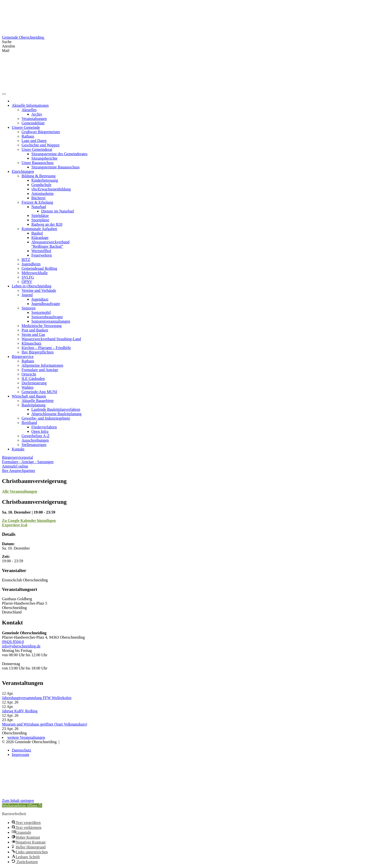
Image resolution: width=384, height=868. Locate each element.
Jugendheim (31, 264)
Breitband (29, 423)
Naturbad (39, 207)
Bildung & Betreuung (39, 176)
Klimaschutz (31, 343)
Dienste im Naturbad (57, 211)
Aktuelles (29, 110)
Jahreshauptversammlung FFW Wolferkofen (37, 698)
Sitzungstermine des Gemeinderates (59, 154)
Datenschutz (21, 750)
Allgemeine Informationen (42, 365)
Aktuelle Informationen (30, 105)
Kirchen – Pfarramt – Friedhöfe (46, 348)
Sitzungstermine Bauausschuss (55, 167)
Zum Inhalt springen (18, 801)
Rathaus (28, 136)
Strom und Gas (33, 334)
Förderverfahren (44, 427)
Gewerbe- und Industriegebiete (46, 418)
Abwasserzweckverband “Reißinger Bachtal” (50, 244)
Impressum (20, 755)
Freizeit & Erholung (37, 202)
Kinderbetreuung (45, 180)
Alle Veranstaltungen (20, 491)
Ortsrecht (29, 374)
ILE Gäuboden (33, 379)
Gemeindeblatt (33, 123)
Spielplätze (40, 216)
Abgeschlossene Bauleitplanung (56, 414)
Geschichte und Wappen (41, 145)
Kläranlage (40, 238)
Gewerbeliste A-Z (36, 436)
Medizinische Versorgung (42, 326)
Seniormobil (41, 312)
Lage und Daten (34, 141)
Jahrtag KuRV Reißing (20, 711)
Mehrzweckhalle (35, 273)
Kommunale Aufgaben (39, 229)
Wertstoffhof (41, 251)
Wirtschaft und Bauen (29, 396)
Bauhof (37, 233)
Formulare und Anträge (40, 370)
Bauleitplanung (34, 405)
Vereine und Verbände (39, 290)
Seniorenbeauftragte (47, 317)
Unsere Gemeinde (26, 127)
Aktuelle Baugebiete (38, 401)
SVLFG (28, 277)
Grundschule (41, 185)
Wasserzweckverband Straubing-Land (51, 339)
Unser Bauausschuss (38, 163)
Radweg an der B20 (47, 224)
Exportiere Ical (15, 525)
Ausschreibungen (35, 440)
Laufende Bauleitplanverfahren (56, 409)
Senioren (29, 308)
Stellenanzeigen (34, 445)
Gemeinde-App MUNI (39, 392)
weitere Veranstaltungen (26, 737)
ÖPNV (27, 282)
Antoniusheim (42, 194)
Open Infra (40, 431)
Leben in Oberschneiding (32, 286)
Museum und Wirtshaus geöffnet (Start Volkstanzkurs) (45, 724)
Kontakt (18, 449)
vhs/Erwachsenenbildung (51, 189)
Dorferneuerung (34, 383)
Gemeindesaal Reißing (39, 268)
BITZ (26, 260)
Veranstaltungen (34, 119)
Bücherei (38, 198)
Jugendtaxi (40, 299)
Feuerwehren (42, 255)
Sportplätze (40, 220)
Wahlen (27, 387)
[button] (22, 805)
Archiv (37, 114)
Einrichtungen (23, 171)
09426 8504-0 (13, 642)
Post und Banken (35, 330)
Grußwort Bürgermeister (41, 132)
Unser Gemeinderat (37, 149)
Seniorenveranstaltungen (51, 321)
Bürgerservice (23, 357)
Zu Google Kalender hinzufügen (29, 521)
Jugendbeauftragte (46, 304)
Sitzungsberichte (44, 158)
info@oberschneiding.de (21, 646)
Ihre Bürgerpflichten (38, 352)
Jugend (27, 295)
